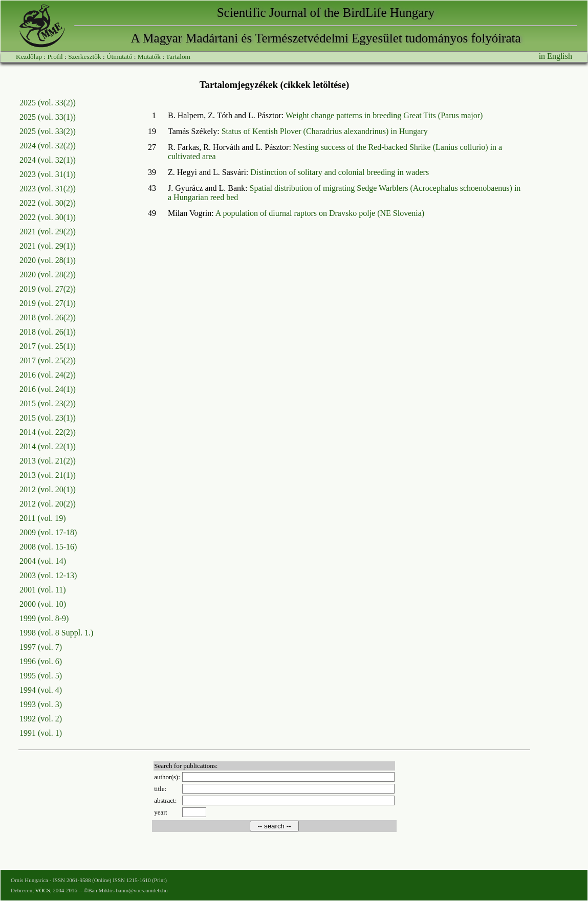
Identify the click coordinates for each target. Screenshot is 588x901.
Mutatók (149, 57)
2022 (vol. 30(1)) (48, 217)
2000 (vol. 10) (43, 604)
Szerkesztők (84, 57)
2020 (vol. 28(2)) (48, 274)
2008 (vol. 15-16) (48, 547)
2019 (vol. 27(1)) (48, 303)
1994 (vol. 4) (41, 690)
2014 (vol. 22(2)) (48, 432)
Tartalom (178, 57)
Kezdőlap (29, 57)
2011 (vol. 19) (43, 518)
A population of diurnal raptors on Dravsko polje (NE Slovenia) (320, 213)
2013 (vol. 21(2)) (48, 461)
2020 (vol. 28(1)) (48, 260)
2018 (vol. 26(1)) (48, 332)
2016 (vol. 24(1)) (48, 389)
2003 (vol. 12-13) (48, 575)
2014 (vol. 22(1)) (48, 446)
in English (556, 56)
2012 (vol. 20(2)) (48, 504)
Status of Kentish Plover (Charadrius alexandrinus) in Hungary (325, 131)
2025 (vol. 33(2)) (48, 103)
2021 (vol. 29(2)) (48, 232)
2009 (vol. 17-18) (48, 532)
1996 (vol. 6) (41, 661)
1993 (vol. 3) (41, 704)
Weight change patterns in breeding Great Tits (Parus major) (384, 115)
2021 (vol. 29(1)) (48, 246)
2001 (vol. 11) (43, 590)
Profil (55, 57)
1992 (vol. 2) (41, 719)
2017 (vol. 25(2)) (48, 360)
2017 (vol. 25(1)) (48, 346)
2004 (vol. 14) (43, 561)
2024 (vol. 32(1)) (48, 160)
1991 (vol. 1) (41, 733)
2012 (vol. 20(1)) (48, 489)
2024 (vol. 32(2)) (48, 146)
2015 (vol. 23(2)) (48, 403)
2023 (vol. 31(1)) (48, 174)
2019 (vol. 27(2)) (48, 289)
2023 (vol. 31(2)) (48, 189)
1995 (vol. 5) (41, 676)
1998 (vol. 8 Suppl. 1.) (56, 633)
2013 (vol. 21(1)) (48, 475)
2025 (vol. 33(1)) (48, 117)
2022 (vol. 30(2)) (48, 203)
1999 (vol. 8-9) (44, 618)
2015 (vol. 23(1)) (48, 418)
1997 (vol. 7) (41, 647)
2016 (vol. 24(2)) (48, 375)
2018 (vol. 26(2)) (48, 317)
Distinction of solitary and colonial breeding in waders (340, 172)
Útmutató (119, 57)
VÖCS (42, 890)
